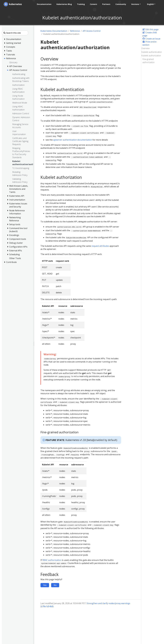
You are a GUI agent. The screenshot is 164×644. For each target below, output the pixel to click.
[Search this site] (15, 33)
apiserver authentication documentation (73, 140)
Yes (45, 585)
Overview (145, 48)
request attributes (100, 246)
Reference (75, 31)
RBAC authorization (52, 560)
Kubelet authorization (151, 56)
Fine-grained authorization (148, 61)
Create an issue (151, 39)
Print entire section (149, 43)
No (55, 585)
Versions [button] (135, 4)
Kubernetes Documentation (54, 31)
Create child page (150, 34)
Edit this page (150, 29)
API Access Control (92, 31)
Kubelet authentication (152, 52)
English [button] (150, 4)
